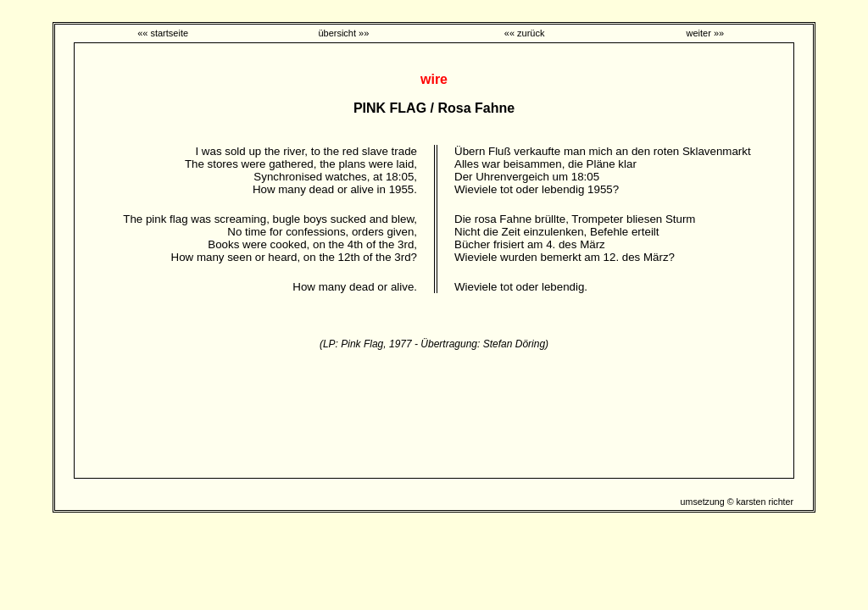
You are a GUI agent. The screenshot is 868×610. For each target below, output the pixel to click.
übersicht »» (343, 33)
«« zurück (525, 33)
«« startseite (163, 33)
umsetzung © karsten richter (737, 502)
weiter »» (706, 33)
